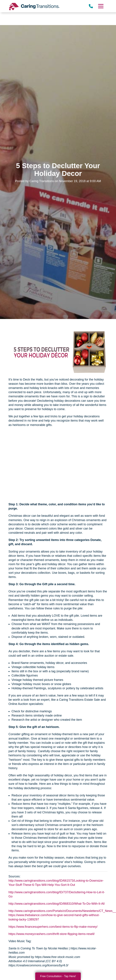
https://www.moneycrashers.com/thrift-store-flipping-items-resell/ (52, 934)
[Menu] (101, 6)
